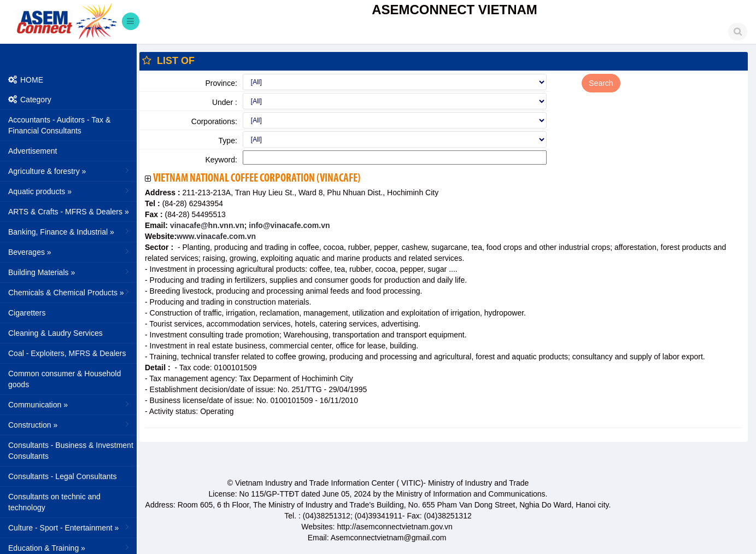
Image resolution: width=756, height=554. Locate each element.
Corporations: (214, 121)
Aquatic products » (70, 191)
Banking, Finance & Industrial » (70, 231)
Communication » (70, 404)
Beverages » (70, 252)
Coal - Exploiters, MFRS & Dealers (67, 353)
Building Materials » (70, 272)
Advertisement (33, 151)
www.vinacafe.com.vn (216, 236)
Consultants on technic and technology (54, 502)
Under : (225, 102)
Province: (221, 83)
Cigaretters (27, 313)
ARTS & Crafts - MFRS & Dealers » (70, 211)
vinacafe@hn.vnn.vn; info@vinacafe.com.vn (249, 225)
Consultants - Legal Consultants (62, 476)
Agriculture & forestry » (70, 171)
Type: (228, 141)
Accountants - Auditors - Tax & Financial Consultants (59, 125)
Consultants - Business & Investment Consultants (71, 451)
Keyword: (221, 160)
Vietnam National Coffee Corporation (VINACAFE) (257, 179)
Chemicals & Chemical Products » (70, 292)
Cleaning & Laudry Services (55, 333)
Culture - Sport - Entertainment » (70, 527)
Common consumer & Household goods (65, 379)
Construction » (70, 424)
